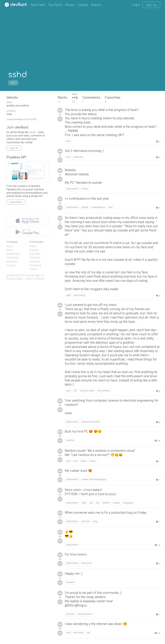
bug (95, 521)
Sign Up (151, 5)
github (85, 207)
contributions (98, 207)
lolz (75, 461)
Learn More (16, 202)
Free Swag (13, 258)
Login (136, 5)
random (70, 440)
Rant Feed (38, 5)
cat (88, 633)
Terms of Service (35, 279)
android (86, 521)
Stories (70, 5)
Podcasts (35, 262)
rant (68, 141)
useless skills (87, 391)
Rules (33, 246)
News (10, 250)
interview (78, 157)
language (128, 503)
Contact (11, 265)
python (106, 503)
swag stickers (85, 614)
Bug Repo (35, 254)
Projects (34, 250)
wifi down (78, 633)
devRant (11, 275)
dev (111, 207)
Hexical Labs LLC (35, 275)
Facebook (35, 265)
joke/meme (72, 189)
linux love (86, 563)
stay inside (79, 295)
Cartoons (35, 258)
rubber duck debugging (94, 479)
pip (91, 503)
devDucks (12, 262)
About (10, 246)
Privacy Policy (14, 279)
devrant (70, 582)
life (75, 391)
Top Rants (55, 5)
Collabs (83, 5)
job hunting (104, 391)
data (84, 503)
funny (93, 461)
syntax (116, 503)
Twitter (33, 269)
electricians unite (90, 422)
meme (85, 189)
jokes (84, 461)
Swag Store (13, 254)
